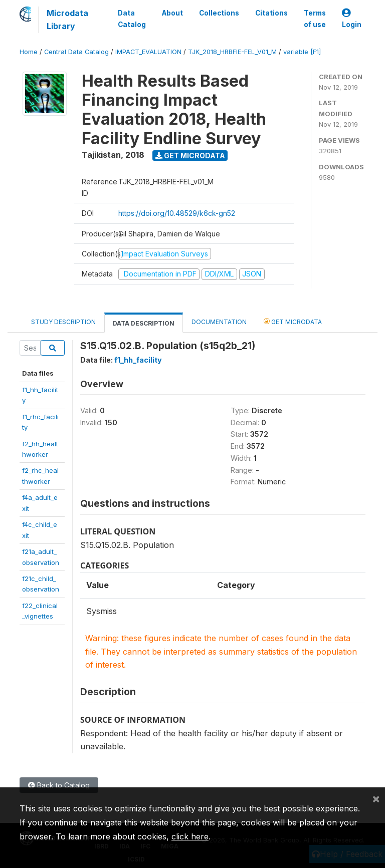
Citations (271, 13)
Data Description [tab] (144, 323)
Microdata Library (67, 20)
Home (29, 52)
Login (352, 19)
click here (190, 836)
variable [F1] (302, 52)
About (172, 13)
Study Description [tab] (63, 322)
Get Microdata (190, 156)
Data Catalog (132, 19)
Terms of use (315, 19)
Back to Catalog (59, 785)
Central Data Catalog (76, 52)
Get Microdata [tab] (293, 321)
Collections (219, 13)
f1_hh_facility (138, 360)
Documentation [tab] (219, 322)
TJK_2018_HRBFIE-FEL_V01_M (232, 52)
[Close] (376, 798)
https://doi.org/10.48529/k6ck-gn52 (177, 213)
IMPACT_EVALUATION (148, 52)
